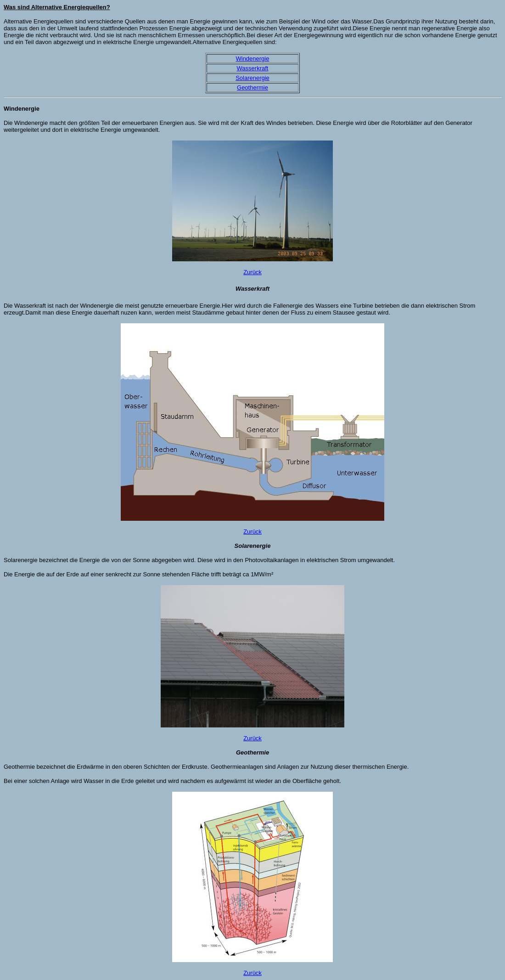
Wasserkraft (253, 68)
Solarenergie (252, 78)
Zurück (252, 272)
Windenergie (252, 59)
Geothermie (252, 87)
